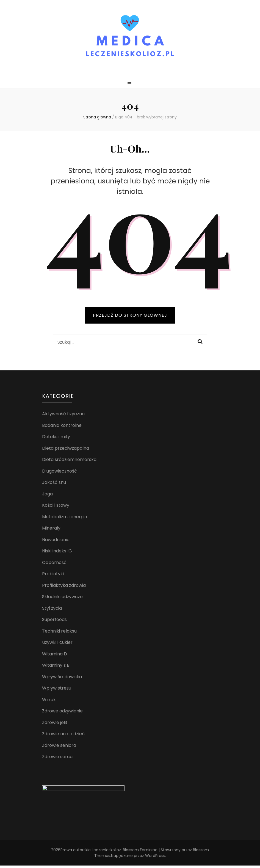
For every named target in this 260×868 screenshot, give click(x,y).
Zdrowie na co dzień (63, 734)
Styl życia (52, 608)
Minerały (51, 528)
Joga (47, 494)
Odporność (54, 562)
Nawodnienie (56, 540)
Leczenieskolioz (106, 852)
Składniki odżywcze (62, 597)
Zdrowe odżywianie (62, 711)
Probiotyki (53, 574)
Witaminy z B (56, 665)
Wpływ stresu (57, 688)
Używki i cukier (57, 642)
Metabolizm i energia (65, 517)
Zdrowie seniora (59, 745)
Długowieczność (60, 471)
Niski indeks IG (57, 551)
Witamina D (55, 654)
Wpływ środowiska (62, 677)
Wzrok (49, 700)
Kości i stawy (56, 505)
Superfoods (54, 619)
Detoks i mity (56, 437)
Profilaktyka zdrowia (64, 585)
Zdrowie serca (57, 757)
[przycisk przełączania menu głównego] (130, 83)
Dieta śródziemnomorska (69, 459)
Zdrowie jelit (55, 722)
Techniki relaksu (59, 631)
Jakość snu (54, 482)
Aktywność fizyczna (63, 414)
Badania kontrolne (62, 425)
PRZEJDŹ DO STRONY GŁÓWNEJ (130, 315)
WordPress (155, 858)
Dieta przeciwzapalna (66, 448)
